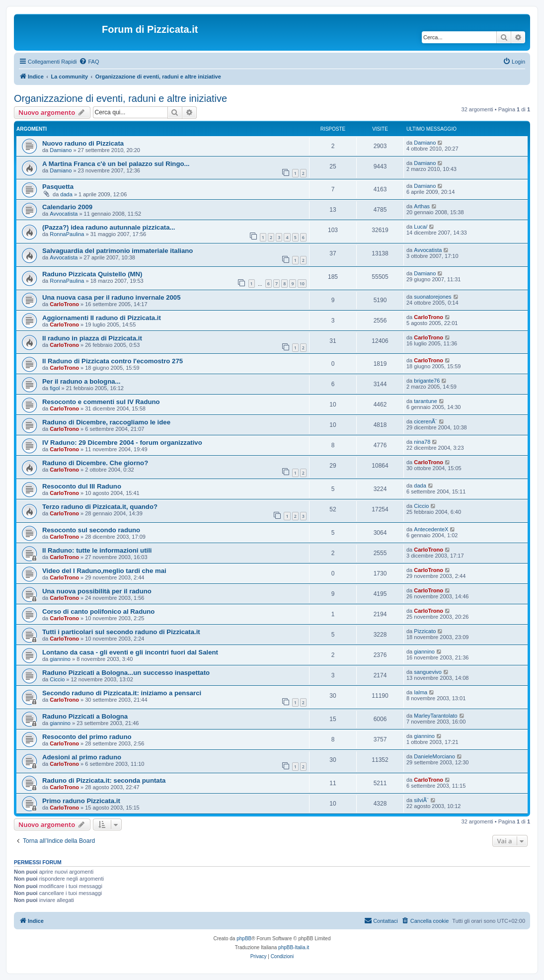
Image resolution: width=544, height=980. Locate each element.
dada (66, 194)
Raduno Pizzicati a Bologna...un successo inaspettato (126, 673)
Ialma (421, 692)
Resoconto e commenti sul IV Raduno (101, 402)
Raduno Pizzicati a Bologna (85, 716)
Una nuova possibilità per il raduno (97, 591)
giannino (60, 659)
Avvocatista (64, 214)
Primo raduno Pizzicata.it (81, 801)
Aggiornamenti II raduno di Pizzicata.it (102, 318)
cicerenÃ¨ (425, 421)
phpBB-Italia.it (294, 947)
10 (302, 284)
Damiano (61, 150)
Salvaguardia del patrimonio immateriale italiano (117, 251)
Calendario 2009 (67, 207)
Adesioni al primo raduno (82, 757)
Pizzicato (425, 631)
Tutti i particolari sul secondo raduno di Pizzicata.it (121, 632)
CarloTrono (64, 304)
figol (55, 388)
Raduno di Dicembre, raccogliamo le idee (106, 422)
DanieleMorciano (434, 756)
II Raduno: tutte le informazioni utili (97, 550)
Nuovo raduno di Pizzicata (83, 143)
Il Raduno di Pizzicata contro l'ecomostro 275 (113, 361)
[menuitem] (89, 62)
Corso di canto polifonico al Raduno (98, 612)
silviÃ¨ (421, 800)
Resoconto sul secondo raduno (91, 530)
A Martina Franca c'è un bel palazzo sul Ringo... (116, 164)
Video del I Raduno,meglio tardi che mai (104, 571)
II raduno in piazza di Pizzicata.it (92, 338)
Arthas (422, 206)
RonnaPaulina (67, 234)
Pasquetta (58, 187)
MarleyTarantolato (435, 716)
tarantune (425, 401)
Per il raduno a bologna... (81, 381)
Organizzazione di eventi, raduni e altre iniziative (120, 98)
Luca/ (421, 227)
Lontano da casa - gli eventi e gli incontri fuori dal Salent (130, 652)
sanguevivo (428, 672)
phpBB (244, 939)
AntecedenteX (431, 529)
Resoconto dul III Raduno (82, 486)
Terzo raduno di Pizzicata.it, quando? (100, 507)
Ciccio (421, 506)
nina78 (422, 442)
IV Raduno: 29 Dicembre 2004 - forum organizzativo (122, 443)
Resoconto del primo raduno (87, 737)
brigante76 (427, 381)
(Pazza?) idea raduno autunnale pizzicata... (109, 227)
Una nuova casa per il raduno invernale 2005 (112, 297)
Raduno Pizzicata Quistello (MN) (92, 274)
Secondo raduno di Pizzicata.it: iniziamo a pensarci (122, 693)
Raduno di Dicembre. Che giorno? (95, 463)
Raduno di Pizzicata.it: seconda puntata (104, 780)
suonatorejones (432, 297)
